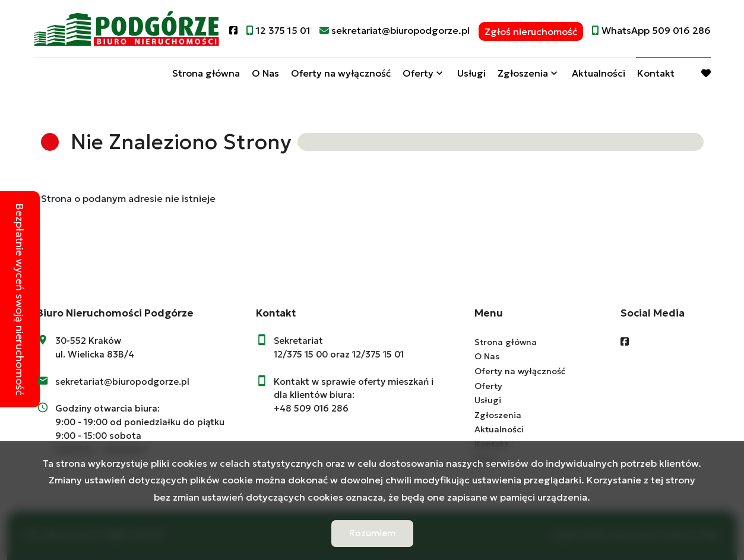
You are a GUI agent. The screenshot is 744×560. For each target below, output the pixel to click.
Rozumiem (372, 533)
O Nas (265, 73)
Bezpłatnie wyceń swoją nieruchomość (20, 299)
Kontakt (656, 73)
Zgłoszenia (523, 73)
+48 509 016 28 (308, 408)
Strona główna (206, 73)
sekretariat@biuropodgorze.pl (122, 382)
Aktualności (599, 73)
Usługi (471, 73)
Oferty (418, 73)
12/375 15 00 (301, 354)
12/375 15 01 (378, 354)
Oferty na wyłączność (341, 73)
